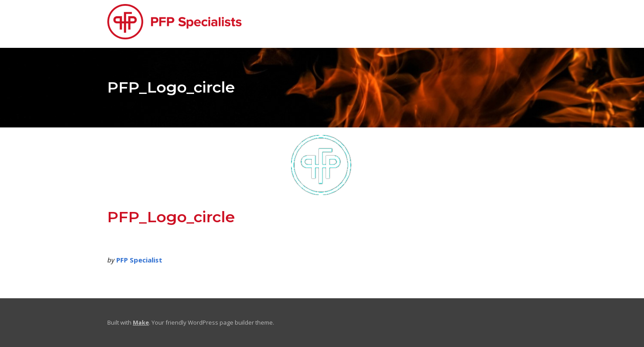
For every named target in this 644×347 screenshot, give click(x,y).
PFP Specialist (139, 260)
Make (141, 322)
